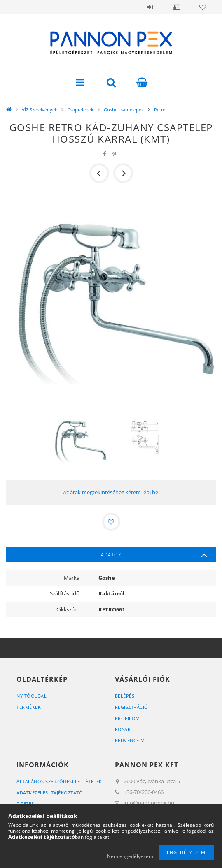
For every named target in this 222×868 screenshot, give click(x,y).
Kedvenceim (130, 740)
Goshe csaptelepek (124, 110)
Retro (160, 110)
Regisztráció (132, 707)
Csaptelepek (81, 110)
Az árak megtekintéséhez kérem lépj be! (111, 492)
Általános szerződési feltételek (59, 781)
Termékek (29, 707)
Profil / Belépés (176, 7)
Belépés (150, 7)
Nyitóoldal (32, 696)
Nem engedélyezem (130, 856)
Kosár (123, 729)
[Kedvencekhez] (111, 522)
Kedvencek (203, 7)
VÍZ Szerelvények (40, 110)
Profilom (127, 718)
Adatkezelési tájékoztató (50, 793)
